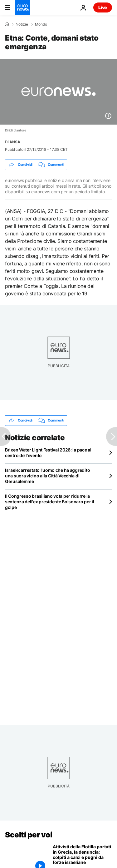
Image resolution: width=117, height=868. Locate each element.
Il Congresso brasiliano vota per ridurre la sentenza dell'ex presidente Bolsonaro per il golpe (50, 502)
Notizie (22, 24)
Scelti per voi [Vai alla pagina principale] (29, 835)
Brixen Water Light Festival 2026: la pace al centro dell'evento (48, 453)
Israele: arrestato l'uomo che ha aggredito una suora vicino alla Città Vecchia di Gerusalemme (47, 476)
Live (103, 7)
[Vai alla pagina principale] (22, 7)
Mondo (41, 24)
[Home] (7, 24)
